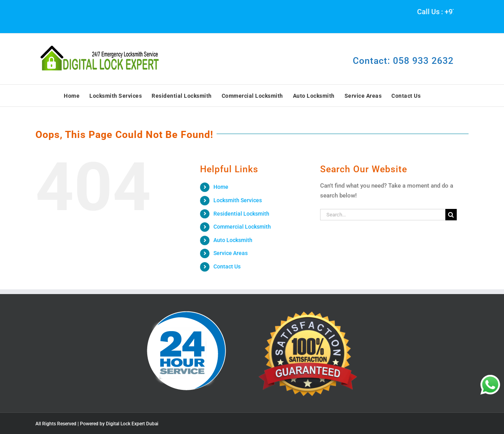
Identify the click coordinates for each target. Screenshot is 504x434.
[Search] (451, 215)
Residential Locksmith (241, 214)
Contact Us (227, 266)
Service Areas (231, 253)
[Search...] (383, 215)
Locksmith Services (238, 200)
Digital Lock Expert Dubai (132, 424)
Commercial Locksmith (242, 227)
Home (221, 187)
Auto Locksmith (233, 240)
